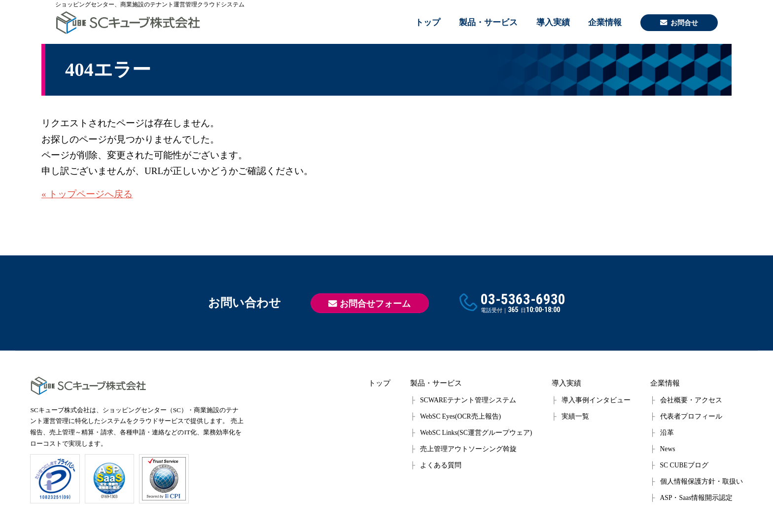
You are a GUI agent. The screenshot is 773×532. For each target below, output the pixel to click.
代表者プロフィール (691, 416)
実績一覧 (575, 416)
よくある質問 (441, 465)
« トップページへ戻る (87, 194)
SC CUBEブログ (684, 465)
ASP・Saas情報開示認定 (697, 498)
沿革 (667, 433)
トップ (428, 22)
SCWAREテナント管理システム (468, 400)
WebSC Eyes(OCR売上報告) (460, 416)
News (668, 449)
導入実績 (553, 22)
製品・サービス (488, 22)
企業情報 (605, 22)
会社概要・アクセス (691, 400)
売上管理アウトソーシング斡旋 (468, 449)
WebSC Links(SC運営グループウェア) (476, 433)
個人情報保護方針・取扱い (702, 481)
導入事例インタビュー (596, 400)
